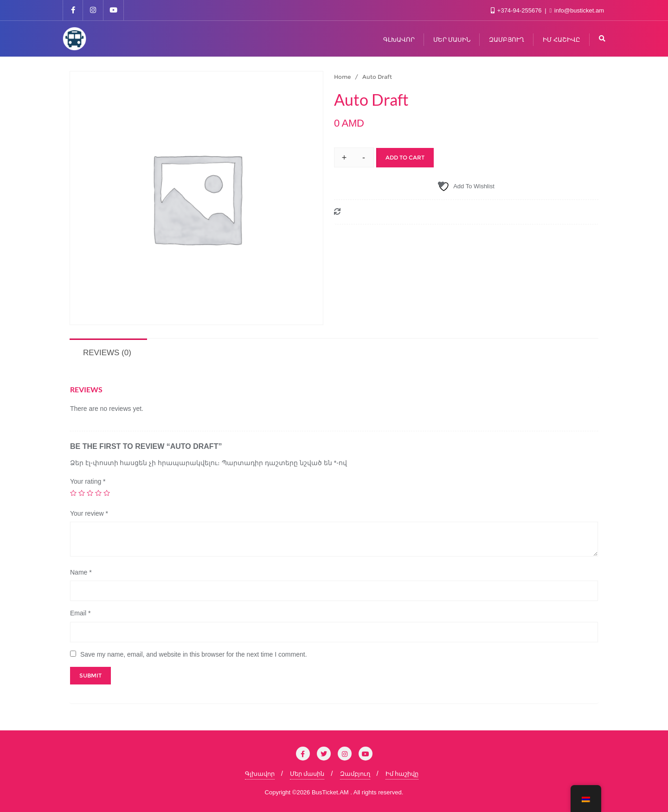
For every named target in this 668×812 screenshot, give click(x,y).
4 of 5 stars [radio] (98, 493)
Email (80, 613)
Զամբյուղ (355, 774)
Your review (89, 513)
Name (81, 572)
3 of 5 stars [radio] (90, 493)
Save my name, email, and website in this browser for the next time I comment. (194, 654)
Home (342, 77)
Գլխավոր (260, 774)
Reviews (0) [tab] (107, 353)
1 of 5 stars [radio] (73, 493)
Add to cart (405, 157)
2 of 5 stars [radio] (82, 493)
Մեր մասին (307, 774)
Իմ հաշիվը (402, 774)
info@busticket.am (577, 10)
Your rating (88, 481)
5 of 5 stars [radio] (107, 493)
